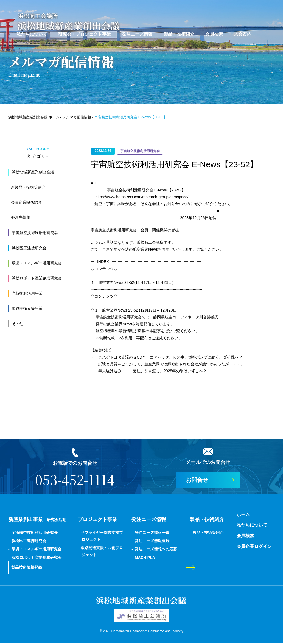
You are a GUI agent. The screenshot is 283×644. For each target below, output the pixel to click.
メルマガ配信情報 (77, 117)
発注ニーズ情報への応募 (156, 549)
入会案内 (243, 32)
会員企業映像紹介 (26, 202)
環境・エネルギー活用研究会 (37, 263)
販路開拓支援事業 (27, 308)
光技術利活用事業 (27, 293)
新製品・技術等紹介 (28, 187)
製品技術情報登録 (31, 568)
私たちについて (32, 32)
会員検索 (214, 32)
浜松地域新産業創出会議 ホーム (34, 117)
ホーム (243, 515)
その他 (18, 324)
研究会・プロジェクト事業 (85, 32)
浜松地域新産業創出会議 (33, 172)
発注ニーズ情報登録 (152, 541)
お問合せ (197, 480)
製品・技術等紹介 (208, 533)
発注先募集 (21, 217)
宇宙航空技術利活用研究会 (35, 233)
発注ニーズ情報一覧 (152, 533)
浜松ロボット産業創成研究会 (37, 278)
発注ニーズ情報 (137, 32)
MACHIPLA (145, 558)
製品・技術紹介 (179, 32)
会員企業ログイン (254, 546)
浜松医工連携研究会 (29, 248)
